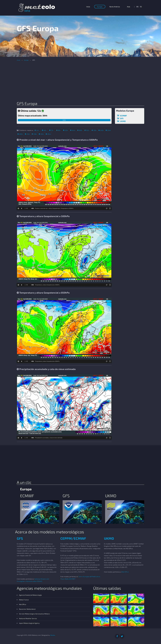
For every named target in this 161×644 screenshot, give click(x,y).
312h (28, 134)
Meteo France (24, 600)
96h (59, 130)
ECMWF (123, 116)
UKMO (123, 121)
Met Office (125, 572)
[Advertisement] (82, 82)
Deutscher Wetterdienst (27, 609)
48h (45, 130)
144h (73, 130)
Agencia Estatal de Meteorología (30, 595)
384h (49, 134)
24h (37, 130)
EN (137, 7)
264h (109, 130)
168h (80, 130)
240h (102, 130)
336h (35, 134)
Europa (100, 7)
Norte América (115, 7)
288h (21, 134)
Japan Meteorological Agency (29, 623)
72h (52, 130)
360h (42, 134)
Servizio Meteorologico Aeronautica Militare (34, 614)
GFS (122, 118)
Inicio (88, 7)
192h (87, 130)
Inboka (53, 635)
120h (66, 130)
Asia (129, 7)
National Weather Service (28, 618)
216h (95, 130)
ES (141, 7)
